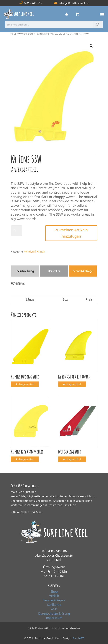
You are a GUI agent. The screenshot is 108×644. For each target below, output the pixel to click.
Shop (54, 592)
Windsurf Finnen (64, 34)
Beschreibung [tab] (25, 271)
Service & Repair (54, 600)
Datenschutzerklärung (54, 614)
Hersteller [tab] (54, 271)
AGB (54, 609)
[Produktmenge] (16, 231)
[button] (91, 46)
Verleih (54, 596)
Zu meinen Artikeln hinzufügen (71, 233)
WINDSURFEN (45, 34)
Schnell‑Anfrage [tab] (83, 271)
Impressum (54, 618)
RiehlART (78, 638)
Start (13, 34)
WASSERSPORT (27, 34)
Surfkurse (54, 605)
